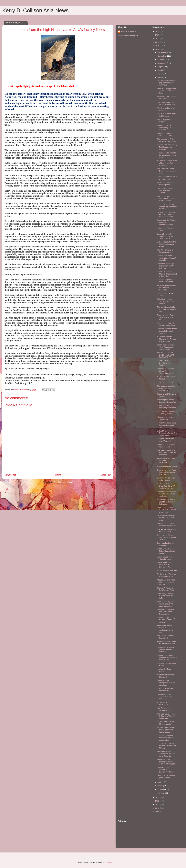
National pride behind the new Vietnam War (167, 401)
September (162, 63)
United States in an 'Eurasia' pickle (165, 558)
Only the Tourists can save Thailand (165, 440)
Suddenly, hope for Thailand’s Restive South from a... (165, 236)
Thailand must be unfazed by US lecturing (164, 128)
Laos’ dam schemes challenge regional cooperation (165, 738)
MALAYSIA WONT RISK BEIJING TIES (167, 530)
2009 (158, 812)
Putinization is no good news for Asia (166, 446)
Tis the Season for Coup (167, 571)
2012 (158, 801)
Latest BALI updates (165, 383)
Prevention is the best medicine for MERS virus (166, 518)
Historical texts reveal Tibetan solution (166, 418)
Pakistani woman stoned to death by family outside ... (167, 331)
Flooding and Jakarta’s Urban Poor (166, 109)
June (160, 74)
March (160, 786)
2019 (158, 31)
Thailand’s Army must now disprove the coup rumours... (166, 604)
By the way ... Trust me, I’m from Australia (167, 575)
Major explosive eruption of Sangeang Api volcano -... (167, 163)
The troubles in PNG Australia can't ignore (167, 140)
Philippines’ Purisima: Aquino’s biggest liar (166, 525)
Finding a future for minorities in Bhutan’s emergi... (167, 258)
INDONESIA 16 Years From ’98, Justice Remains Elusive (166, 214)
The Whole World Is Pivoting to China (165, 251)
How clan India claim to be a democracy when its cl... (167, 155)
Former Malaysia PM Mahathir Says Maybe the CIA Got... (167, 657)
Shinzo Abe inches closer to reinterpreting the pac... (165, 629)
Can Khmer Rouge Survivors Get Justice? (165, 190)
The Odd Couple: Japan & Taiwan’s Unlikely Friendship (167, 716)
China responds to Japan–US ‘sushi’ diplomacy (165, 696)
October (161, 59)
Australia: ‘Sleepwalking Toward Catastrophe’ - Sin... (167, 91)
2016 (158, 42)
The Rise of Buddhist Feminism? (165, 637)
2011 (158, 804)
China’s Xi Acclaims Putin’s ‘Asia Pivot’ (165, 589)
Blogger (109, 862)
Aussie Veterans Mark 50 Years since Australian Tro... (166, 461)
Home (58, 475)
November (162, 56)
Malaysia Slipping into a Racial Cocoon (167, 664)
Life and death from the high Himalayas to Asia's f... (166, 244)
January (161, 793)
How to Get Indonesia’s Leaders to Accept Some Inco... (166, 425)
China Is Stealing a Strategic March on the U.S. (166, 301)
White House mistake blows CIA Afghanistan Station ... (167, 371)
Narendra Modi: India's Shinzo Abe (166, 676)
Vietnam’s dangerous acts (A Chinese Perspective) (166, 612)
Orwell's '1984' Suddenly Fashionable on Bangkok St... (167, 147)
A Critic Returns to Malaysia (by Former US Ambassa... (166, 339)
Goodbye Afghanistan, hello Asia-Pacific (166, 281)
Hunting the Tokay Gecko (164, 670)
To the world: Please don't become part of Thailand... (166, 537)
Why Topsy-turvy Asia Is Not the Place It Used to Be (167, 596)
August (161, 67)
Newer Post (10, 475)
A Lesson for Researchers (163, 703)
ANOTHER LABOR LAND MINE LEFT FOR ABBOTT (165, 355)
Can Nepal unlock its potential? (165, 544)
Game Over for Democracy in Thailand (164, 363)
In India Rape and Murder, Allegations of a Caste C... (167, 274)
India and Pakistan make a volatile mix (167, 178)
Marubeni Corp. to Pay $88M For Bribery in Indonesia (166, 502)
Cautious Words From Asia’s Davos (166, 479)
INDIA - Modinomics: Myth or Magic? (165, 723)
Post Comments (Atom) (63, 482)
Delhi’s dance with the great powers (166, 777)
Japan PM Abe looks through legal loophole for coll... (167, 206)
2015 (158, 46)
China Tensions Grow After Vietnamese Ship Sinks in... (166, 347)
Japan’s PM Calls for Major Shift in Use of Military (166, 746)
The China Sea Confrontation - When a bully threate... (167, 198)
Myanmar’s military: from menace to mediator (167, 324)
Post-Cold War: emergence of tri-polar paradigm (167, 683)
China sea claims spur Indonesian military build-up (166, 266)
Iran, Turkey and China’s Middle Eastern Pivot (167, 103)
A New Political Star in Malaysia (166, 378)
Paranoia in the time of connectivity (166, 690)
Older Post (106, 475)
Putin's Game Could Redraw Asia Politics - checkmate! (167, 510)
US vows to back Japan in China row (167, 115)
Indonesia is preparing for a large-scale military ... (166, 620)
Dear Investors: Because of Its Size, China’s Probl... (167, 317)
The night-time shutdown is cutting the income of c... (167, 309)
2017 (158, 39)
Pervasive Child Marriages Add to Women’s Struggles (166, 762)
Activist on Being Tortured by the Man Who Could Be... (166, 754)
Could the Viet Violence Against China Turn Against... (166, 494)
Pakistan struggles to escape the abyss (165, 134)
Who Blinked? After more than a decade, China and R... (166, 565)
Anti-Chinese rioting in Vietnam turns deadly (167, 709)
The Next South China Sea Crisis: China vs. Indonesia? (167, 453)
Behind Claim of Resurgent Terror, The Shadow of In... (167, 433)
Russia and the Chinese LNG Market (167, 98)
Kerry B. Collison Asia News (35, 10)
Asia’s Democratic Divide (167, 466)
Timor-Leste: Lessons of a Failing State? (167, 412)
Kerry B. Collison (128, 32)
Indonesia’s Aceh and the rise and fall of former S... (166, 649)
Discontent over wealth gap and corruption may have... (166, 83)
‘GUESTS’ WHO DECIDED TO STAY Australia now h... (166, 486)
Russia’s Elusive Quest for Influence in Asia (166, 643)
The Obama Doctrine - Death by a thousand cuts (166, 171)
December (162, 52)
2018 (158, 35)
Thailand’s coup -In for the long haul (166, 184)
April (160, 782)
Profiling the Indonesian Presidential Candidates (167, 287)
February (161, 789)
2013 (158, 797)
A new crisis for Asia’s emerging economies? (167, 407)
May (160, 77)
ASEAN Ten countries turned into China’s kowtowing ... (166, 730)
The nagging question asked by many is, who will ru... (166, 388)
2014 (158, 49)
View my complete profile (128, 35)
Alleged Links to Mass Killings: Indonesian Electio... (166, 582)
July (159, 70)
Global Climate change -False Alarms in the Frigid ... (167, 551)
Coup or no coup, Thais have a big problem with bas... (166, 472)
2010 (158, 808)
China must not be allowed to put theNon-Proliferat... (166, 770)
